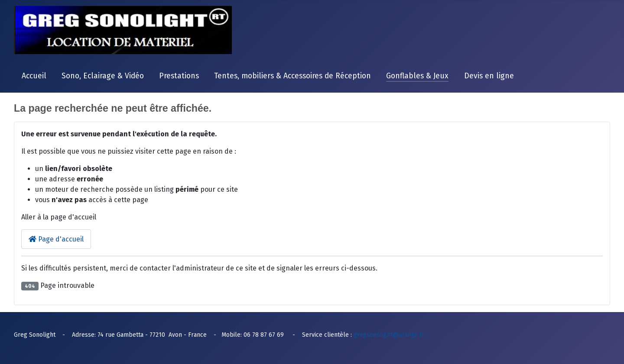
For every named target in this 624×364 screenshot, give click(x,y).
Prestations (179, 76)
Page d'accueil (56, 239)
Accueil (34, 76)
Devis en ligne (489, 76)
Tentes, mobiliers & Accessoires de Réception (292, 76)
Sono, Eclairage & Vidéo (103, 76)
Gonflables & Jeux (417, 76)
